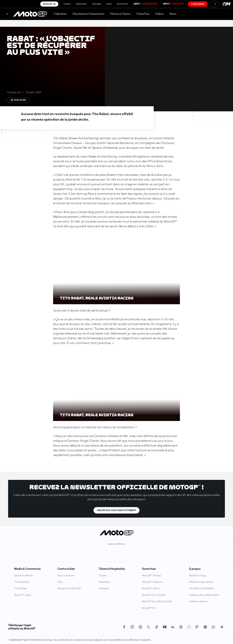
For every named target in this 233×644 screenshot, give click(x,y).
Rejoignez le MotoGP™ (70, 589)
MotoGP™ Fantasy (152, 576)
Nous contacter (66, 576)
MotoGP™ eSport (151, 589)
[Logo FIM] (226, 4)
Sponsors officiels (24, 576)
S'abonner (198, 4)
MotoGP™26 (49, 4)
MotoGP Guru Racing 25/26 (157, 602)
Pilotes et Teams (120, 14)
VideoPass (143, 14)
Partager (18, 100)
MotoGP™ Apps (22, 595)
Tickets (67, 4)
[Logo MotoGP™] (30, 14)
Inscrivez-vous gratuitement (116, 510)
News (173, 14)
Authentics (123, 4)
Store (109, 4)
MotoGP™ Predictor (153, 582)
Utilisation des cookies (201, 582)
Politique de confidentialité (204, 595)
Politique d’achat (198, 602)
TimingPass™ (21, 589)
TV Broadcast (22, 582)
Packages (97, 4)
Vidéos (159, 14)
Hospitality (81, 4)
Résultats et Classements (89, 14)
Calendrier (60, 14)
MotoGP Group (197, 576)
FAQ (60, 582)
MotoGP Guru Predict (154, 595)
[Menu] (7, 14)
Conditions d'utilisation (202, 589)
